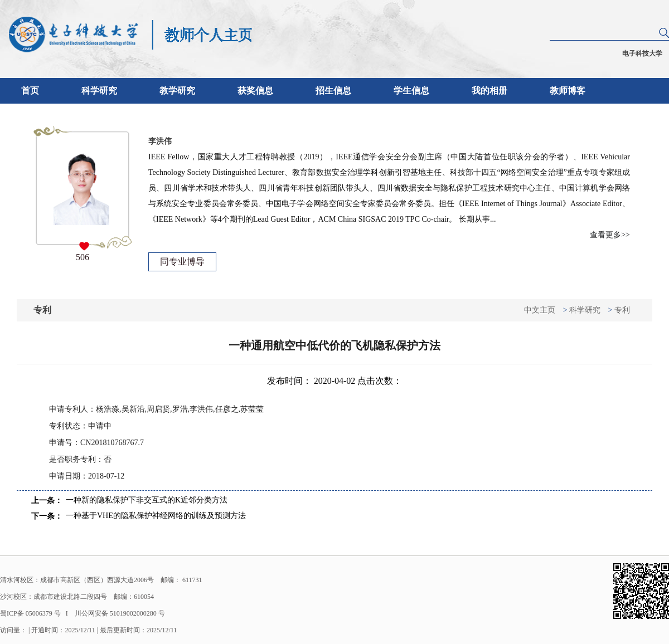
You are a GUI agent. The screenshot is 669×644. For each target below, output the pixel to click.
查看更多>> (610, 235)
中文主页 (540, 310)
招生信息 (333, 91)
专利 (622, 310)
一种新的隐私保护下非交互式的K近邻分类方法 (147, 500)
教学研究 (177, 91)
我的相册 (489, 91)
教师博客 (568, 91)
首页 (30, 91)
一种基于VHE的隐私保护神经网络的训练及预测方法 (156, 516)
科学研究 (99, 91)
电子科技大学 (642, 53)
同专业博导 (182, 262)
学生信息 (411, 91)
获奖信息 (255, 91)
